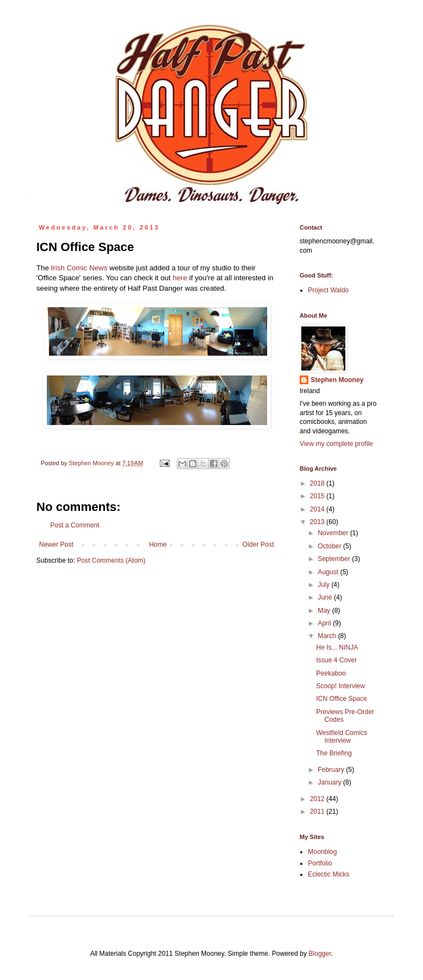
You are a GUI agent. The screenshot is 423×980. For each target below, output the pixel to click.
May (325, 611)
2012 (318, 799)
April (325, 623)
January (330, 782)
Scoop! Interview (341, 686)
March (328, 636)
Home (158, 545)
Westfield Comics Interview (341, 737)
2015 (318, 496)
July (325, 585)
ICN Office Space (341, 699)
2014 (318, 509)
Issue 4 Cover (337, 660)
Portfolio (320, 863)
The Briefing (334, 753)
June (326, 597)
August (329, 572)
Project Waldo (328, 290)
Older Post (258, 545)
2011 (318, 812)
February (332, 770)
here (180, 278)
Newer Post (56, 545)
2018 (318, 483)
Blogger (320, 954)
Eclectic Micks (329, 874)
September (335, 559)
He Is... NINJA (337, 647)
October (330, 546)
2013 (318, 522)
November (334, 533)
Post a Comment (75, 525)
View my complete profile (336, 444)
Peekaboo (331, 673)
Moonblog (322, 852)
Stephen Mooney (337, 380)
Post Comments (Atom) (111, 560)
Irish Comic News (79, 268)
